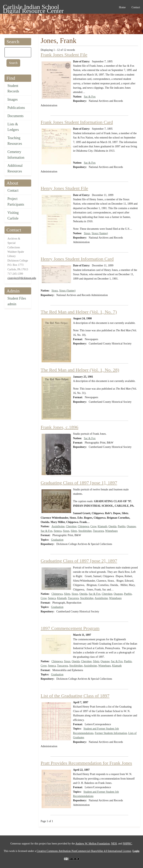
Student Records (13, 89)
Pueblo (122, 526)
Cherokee (71, 526)
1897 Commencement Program (70, 628)
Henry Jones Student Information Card (77, 259)
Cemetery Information (16, 155)
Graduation (57, 540)
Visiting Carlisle (13, 215)
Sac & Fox (90, 97)
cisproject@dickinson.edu (22, 278)
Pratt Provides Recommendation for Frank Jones (86, 763)
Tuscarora (98, 531)
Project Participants (16, 202)
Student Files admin (17, 301)
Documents (15, 116)
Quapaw (131, 526)
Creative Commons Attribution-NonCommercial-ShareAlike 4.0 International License (84, 851)
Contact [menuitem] (136, 7)
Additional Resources (15, 168)
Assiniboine (58, 526)
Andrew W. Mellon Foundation (92, 844)
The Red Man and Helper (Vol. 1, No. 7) (79, 312)
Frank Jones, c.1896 (59, 427)
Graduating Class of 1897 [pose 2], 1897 (79, 561)
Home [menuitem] (122, 7)
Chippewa (83, 526)
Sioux (87, 233)
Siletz (74, 531)
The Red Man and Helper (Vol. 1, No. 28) (80, 370)
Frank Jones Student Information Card (77, 122)
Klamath (102, 526)
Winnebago (111, 531)
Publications (16, 108)
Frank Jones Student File (64, 55)
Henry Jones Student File (64, 188)
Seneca (58, 531)
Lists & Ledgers (13, 127)
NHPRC (127, 844)
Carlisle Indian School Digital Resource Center (33, 8)
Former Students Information (111, 733)
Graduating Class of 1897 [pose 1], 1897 (79, 483)
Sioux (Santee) (100, 233)
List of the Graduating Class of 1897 (75, 696)
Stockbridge (85, 531)
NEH (114, 844)
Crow (93, 526)
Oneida (112, 526)
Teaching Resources (15, 141)
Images (13, 99)
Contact (13, 190)
